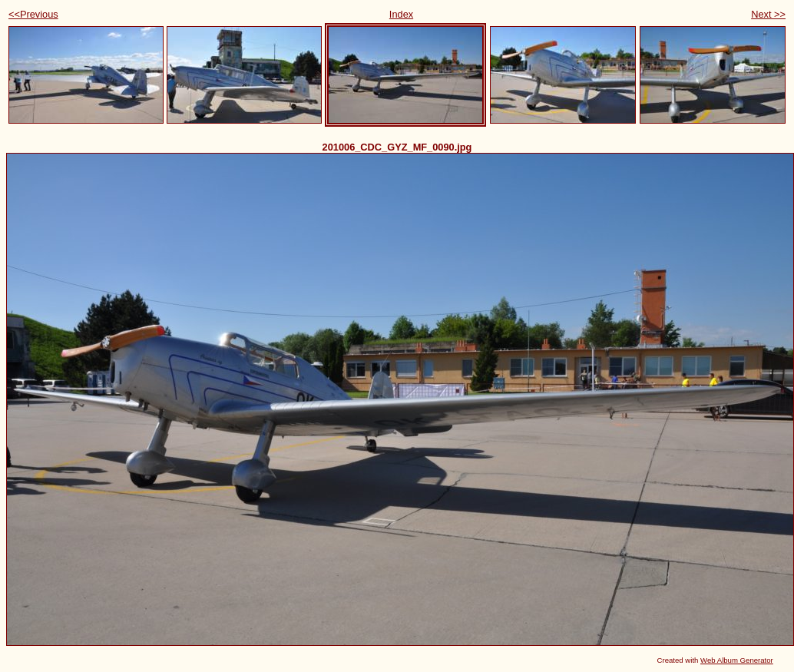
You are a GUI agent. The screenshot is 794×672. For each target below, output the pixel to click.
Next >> (768, 14)
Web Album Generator (737, 660)
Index (401, 14)
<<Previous (33, 14)
